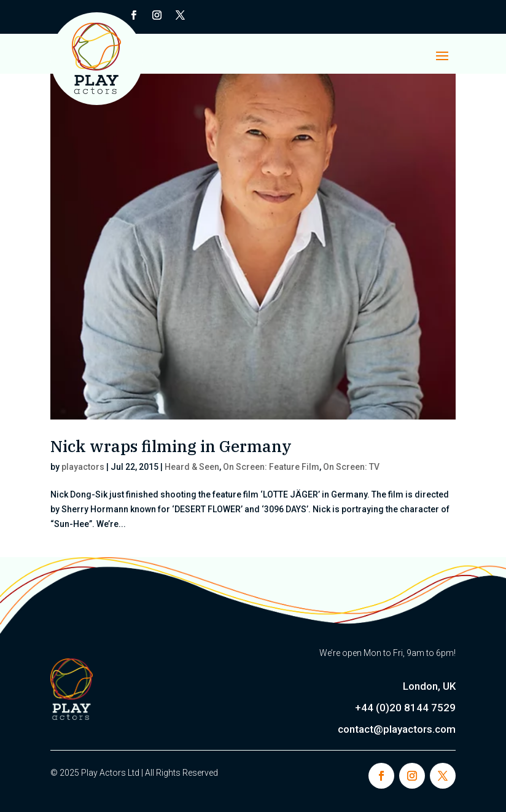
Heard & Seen (192, 467)
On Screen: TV (351, 467)
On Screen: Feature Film (271, 467)
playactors (83, 467)
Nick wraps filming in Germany (171, 446)
